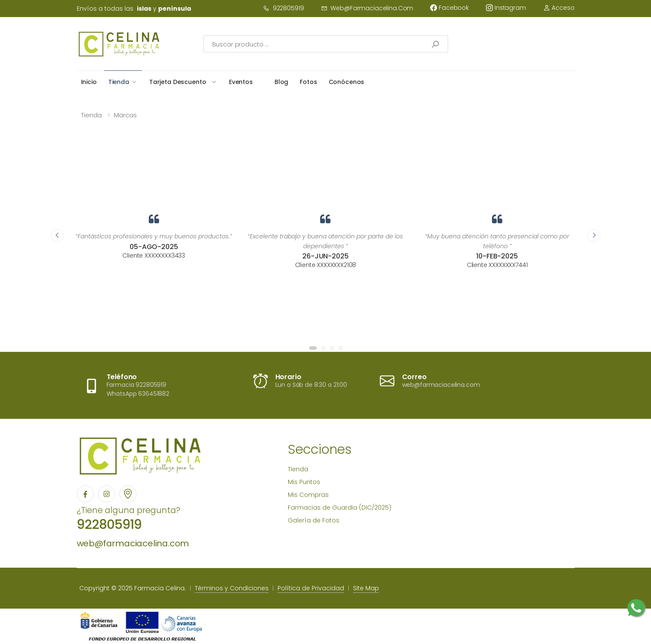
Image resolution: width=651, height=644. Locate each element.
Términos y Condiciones (232, 588)
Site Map (366, 588)
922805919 (284, 8)
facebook (450, 8)
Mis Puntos (304, 482)
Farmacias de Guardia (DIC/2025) (340, 508)
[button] (313, 348)
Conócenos (347, 82)
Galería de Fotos (314, 520)
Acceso (559, 8)
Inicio (89, 82)
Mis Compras (308, 495)
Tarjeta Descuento (178, 82)
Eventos (241, 82)
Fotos (308, 82)
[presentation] (58, 235)
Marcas (125, 115)
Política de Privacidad (311, 588)
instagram (506, 8)
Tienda (119, 82)
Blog (281, 82)
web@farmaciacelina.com (367, 8)
